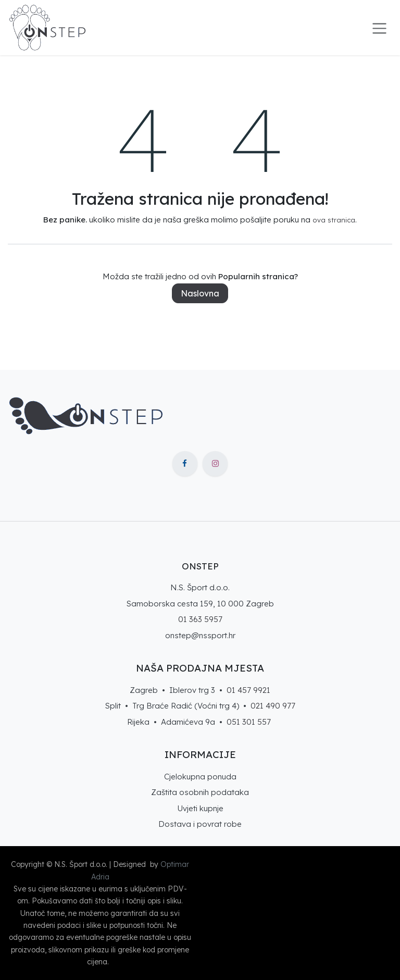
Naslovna (200, 293)
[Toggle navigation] (379, 28)
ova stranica (334, 220)
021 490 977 (273, 706)
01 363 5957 (200, 619)
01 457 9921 (248, 690)
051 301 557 (249, 722)
